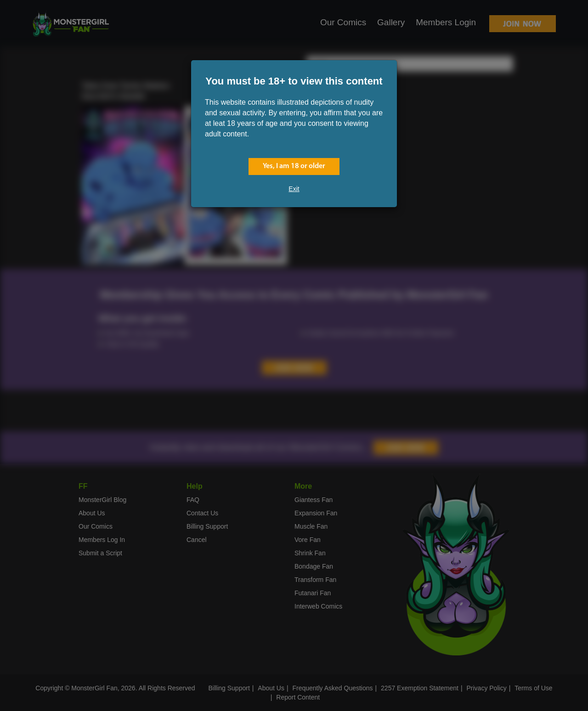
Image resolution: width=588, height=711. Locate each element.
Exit (294, 189)
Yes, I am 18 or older (294, 166)
